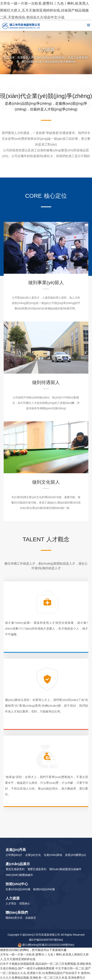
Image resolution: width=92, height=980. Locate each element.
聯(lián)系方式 (14, 918)
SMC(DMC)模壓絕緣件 (19, 875)
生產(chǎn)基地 (53, 855)
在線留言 (31, 918)
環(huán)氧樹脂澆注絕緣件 (65, 869)
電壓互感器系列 (37, 869)
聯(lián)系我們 (17, 913)
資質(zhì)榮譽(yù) (75, 855)
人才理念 (11, 903)
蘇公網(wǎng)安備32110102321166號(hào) (46, 945)
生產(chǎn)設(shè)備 (18, 889)
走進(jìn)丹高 (16, 850)
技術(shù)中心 (17, 884)
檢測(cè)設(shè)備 (44, 889)
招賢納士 (25, 903)
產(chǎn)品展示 (18, 864)
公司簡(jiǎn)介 (14, 855)
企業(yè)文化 (33, 855)
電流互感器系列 (15, 869)
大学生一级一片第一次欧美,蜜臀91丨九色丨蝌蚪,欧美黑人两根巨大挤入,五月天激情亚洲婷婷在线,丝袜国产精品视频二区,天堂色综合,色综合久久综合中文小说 (45, 10)
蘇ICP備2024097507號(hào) (46, 940)
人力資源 (13, 898)
